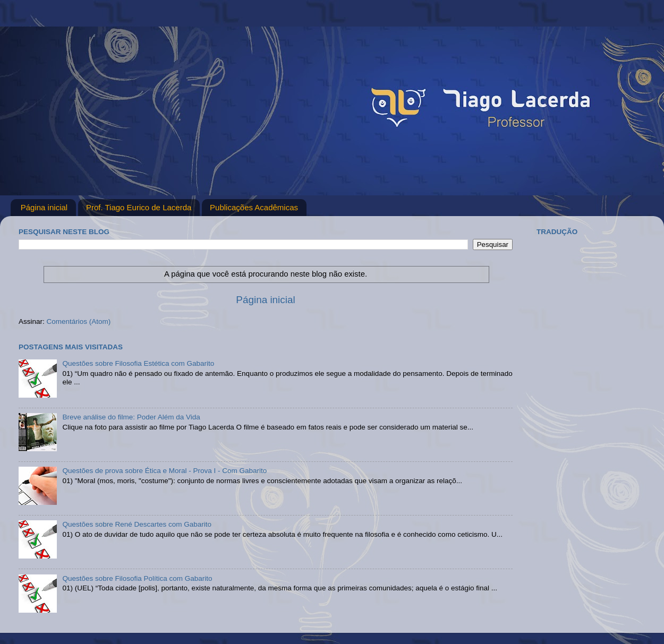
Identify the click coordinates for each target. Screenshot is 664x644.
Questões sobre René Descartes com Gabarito (137, 524)
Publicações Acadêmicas (254, 207)
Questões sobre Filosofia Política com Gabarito (137, 578)
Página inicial (44, 207)
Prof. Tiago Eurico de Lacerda (139, 207)
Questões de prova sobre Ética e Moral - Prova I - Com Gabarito (164, 471)
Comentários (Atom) (79, 321)
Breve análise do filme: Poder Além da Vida (131, 417)
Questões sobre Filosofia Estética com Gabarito (138, 363)
